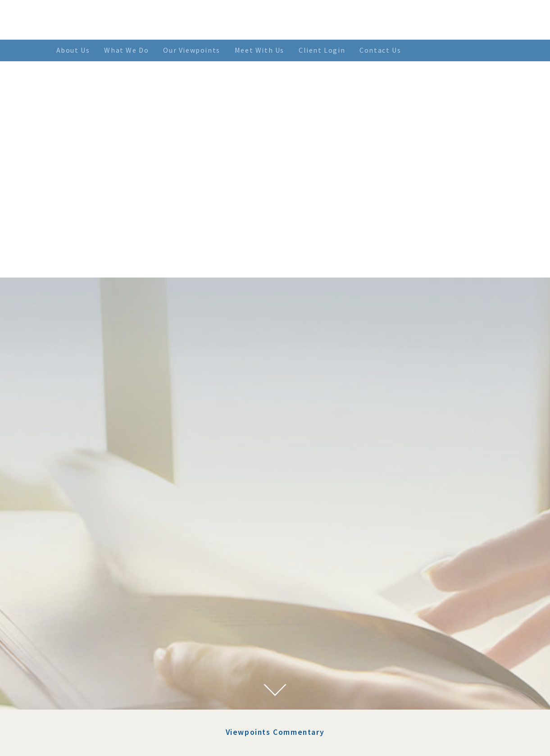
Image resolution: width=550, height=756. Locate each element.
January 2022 (117, 653)
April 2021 (113, 719)
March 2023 (114, 565)
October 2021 (117, 675)
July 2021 (111, 697)
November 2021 (121, 664)
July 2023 (111, 554)
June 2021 (111, 708)
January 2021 (117, 741)
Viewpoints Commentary (275, 455)
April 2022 (113, 620)
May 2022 (111, 609)
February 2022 (119, 642)
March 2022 (114, 631)
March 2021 (114, 729)
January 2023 (117, 576)
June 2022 (111, 598)
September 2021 (121, 686)
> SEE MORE (320, 634)
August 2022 (116, 587)
